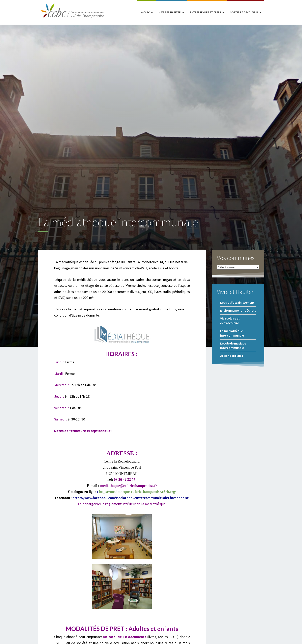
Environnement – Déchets (238, 310)
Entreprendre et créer (206, 12)
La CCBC (145, 12)
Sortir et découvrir (244, 12)
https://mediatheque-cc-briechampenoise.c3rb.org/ (137, 492)
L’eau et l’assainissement (237, 302)
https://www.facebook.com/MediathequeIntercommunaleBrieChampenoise (131, 498)
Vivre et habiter (170, 12)
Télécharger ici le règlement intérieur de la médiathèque (122, 504)
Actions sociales (232, 356)
